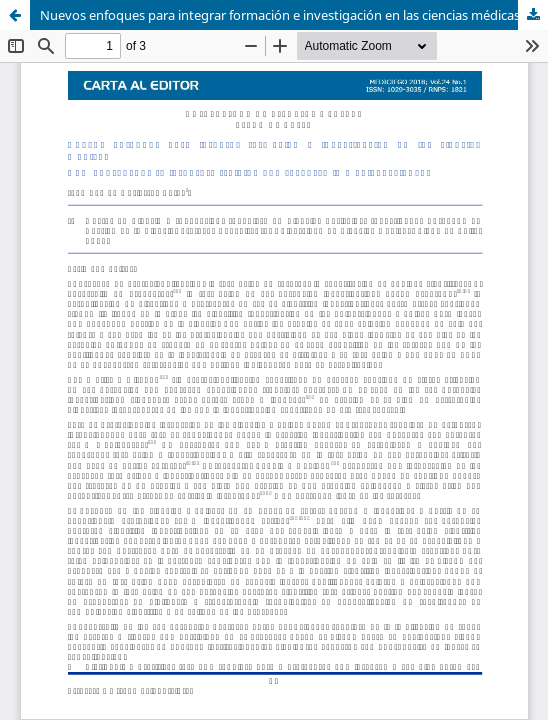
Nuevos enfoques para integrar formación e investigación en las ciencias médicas (280, 15)
